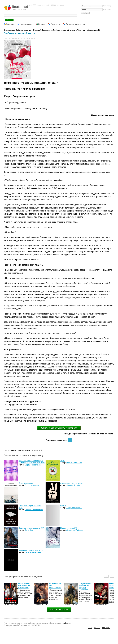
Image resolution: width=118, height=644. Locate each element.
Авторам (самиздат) (75, 24)
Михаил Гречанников (34, 510)
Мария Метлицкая (74, 463)
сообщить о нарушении (15, 102)
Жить (63, 461)
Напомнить (107, 10)
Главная (10, 24)
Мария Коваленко (55, 588)
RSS (90, 628)
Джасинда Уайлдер (75, 530)
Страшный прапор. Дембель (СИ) (86, 584)
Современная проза (24, 96)
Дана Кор (29, 530)
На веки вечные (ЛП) (69, 528)
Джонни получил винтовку (72, 483)
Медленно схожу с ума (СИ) (31, 550)
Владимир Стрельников (84, 589)
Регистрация (108, 6)
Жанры (41, 24)
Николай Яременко (33, 89)
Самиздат (55, 24)
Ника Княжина (23, 588)
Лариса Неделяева (33, 552)
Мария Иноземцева (33, 465)
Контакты (106, 628)
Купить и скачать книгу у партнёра (59, 428)
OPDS (97, 628)
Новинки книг (26, 24)
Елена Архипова (32, 485)
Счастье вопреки (26, 483)
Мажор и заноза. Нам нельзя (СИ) (25, 584)
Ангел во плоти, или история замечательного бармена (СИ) (32, 462)
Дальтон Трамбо (73, 485)
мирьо (63, 506)
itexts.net (66, 623)
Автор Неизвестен (74, 508)
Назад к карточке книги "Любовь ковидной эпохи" (89, 434)
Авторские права (59, 609)
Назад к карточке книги (103, 115)
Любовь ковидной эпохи (64, 30)
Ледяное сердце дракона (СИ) (32, 528)
